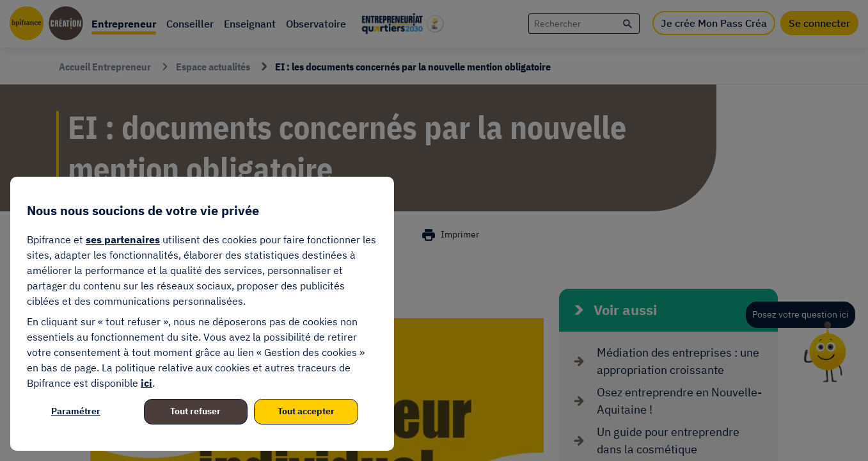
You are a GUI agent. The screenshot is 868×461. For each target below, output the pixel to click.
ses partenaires (123, 239)
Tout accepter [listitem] (306, 411)
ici (146, 383)
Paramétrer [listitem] (76, 411)
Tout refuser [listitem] (195, 411)
